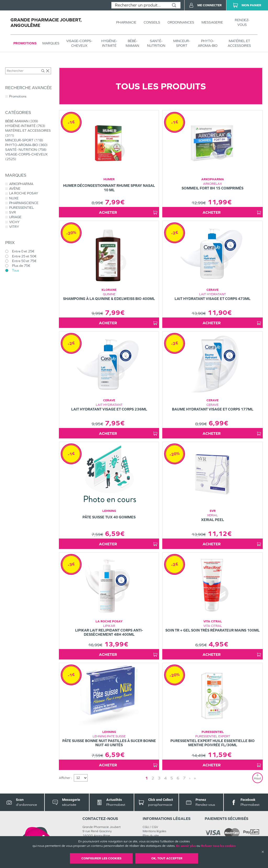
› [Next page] (190, 778)
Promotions (25, 43)
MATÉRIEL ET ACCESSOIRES (239, 43)
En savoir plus (186, 846)
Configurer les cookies (101, 858)
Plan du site (151, 836)
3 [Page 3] (159, 778)
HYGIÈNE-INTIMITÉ (109, 43)
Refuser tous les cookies (218, 846)
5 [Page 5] (172, 778)
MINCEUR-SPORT (182, 43)
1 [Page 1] (147, 778)
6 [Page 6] (178, 778)
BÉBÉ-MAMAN (132, 43)
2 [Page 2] (153, 778)
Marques (51, 43)
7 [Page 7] (184, 778)
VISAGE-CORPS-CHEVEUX (79, 43)
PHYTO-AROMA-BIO (208, 43)
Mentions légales (154, 831)
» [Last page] (195, 778)
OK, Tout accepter (167, 858)
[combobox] (140, 5)
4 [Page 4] (165, 778)
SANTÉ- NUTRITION (156, 43)
